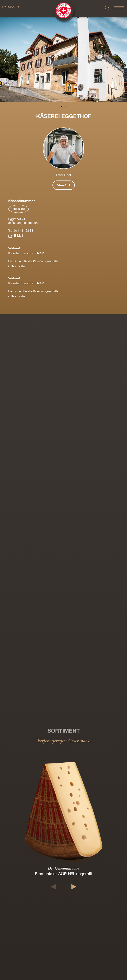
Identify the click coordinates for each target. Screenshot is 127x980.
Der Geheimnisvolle (63, 868)
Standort (64, 185)
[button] (5, 60)
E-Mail (18, 236)
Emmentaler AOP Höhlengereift (64, 874)
